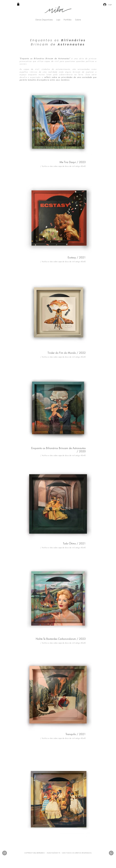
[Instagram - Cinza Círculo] (5, 853)
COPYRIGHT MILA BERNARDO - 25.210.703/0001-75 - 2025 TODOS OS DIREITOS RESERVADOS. (58, 853)
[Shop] (18, 4)
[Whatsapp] (111, 853)
